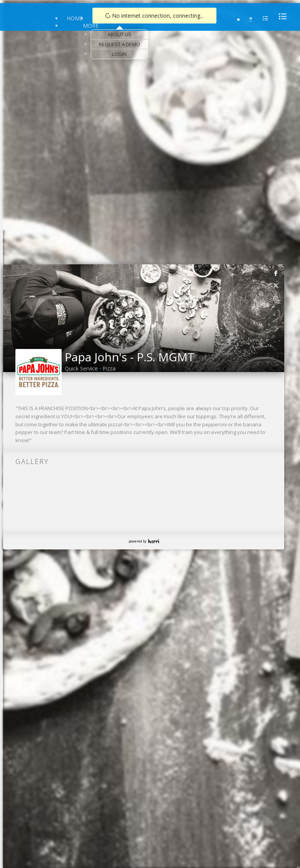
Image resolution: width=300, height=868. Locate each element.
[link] (276, 273)
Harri (154, 541)
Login (119, 54)
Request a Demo (120, 44)
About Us (119, 34)
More (91, 26)
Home (75, 18)
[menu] (280, 16)
